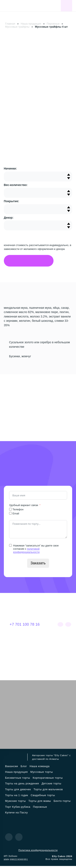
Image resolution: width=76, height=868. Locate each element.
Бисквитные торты (18, 780)
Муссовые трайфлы (17, 27)
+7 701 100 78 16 (22, 626)
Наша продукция (31, 24)
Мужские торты (15, 803)
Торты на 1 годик (17, 797)
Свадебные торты (43, 797)
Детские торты (51, 785)
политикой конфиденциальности (26, 552)
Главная (10, 24)
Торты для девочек (18, 791)
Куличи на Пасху (16, 815)
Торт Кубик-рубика (18, 809)
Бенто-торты (62, 803)
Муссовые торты (42, 774)
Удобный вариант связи (24, 507)
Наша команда (40, 768)
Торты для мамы (40, 803)
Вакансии (12, 768)
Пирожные (53, 24)
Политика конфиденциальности (38, 852)
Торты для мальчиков (48, 791)
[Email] (10, 515)
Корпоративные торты (48, 780)
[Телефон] (10, 511)
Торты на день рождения (22, 785)
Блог (24, 768)
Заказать (38, 565)
